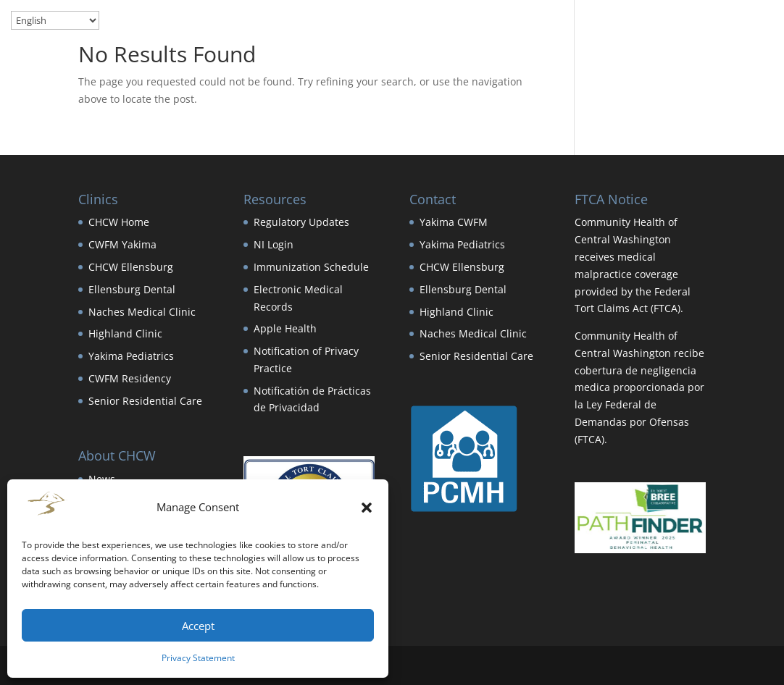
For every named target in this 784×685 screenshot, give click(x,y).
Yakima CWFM (454, 222)
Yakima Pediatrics (131, 356)
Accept (198, 626)
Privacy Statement (198, 658)
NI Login (274, 244)
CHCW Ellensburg (131, 267)
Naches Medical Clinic (142, 312)
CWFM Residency (130, 378)
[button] (367, 508)
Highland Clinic (125, 333)
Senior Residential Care (145, 401)
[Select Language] (55, 20)
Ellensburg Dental (132, 289)
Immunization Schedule (311, 267)
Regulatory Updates (301, 222)
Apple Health (285, 328)
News (102, 479)
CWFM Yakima (122, 244)
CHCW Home (119, 222)
